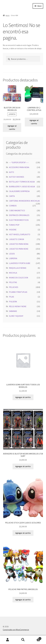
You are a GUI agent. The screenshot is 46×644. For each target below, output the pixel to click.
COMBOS (13, 206)
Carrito (36, 638)
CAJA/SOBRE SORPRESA (19, 191)
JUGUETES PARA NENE (19, 249)
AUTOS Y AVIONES (17, 177)
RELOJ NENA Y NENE (18, 306)
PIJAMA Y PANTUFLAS (18, 292)
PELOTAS (13, 282)
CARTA (12, 196)
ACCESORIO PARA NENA (19, 167)
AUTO (12, 172)
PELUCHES (14, 287)
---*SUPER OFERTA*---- (19, 162)
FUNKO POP (14, 225)
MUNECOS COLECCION (19, 278)
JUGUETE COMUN (17, 239)
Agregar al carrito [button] (12, 127)
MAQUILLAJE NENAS (18, 268)
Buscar (23, 640)
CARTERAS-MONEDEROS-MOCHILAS (24, 201)
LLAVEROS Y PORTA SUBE (20, 263)
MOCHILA (13, 273)
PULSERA (13, 302)
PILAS (12, 297)
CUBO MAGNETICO (17, 210)
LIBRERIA (13, 258)
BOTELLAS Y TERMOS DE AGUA (22, 182)
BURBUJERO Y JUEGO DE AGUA (22, 186)
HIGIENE (13, 230)
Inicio (8, 15)
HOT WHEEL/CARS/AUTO (20, 234)
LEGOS (12, 254)
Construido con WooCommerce (16, 630)
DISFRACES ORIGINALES (19, 215)
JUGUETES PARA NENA (19, 244)
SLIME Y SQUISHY (16, 316)
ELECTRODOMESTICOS (19, 220)
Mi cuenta (8, 640)
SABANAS (13, 311)
